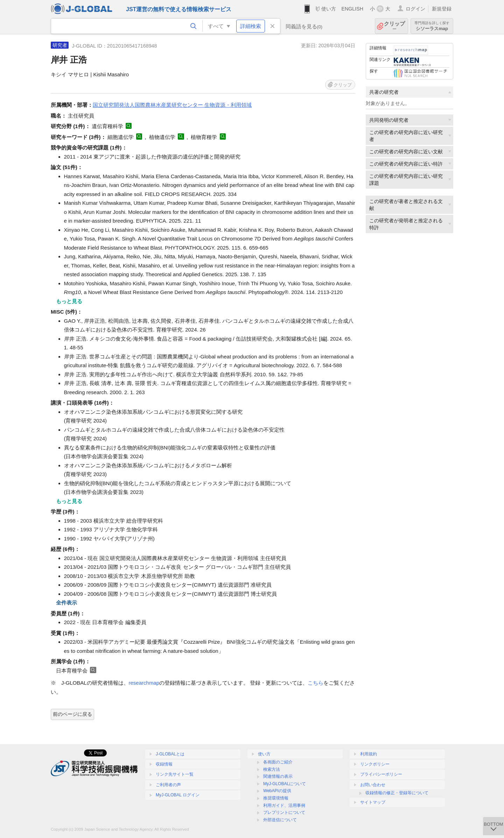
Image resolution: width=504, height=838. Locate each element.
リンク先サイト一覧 (175, 774)
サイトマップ (373, 802)
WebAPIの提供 (277, 791)
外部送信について (280, 820)
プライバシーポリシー (381, 774)
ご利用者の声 (168, 785)
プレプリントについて (284, 812)
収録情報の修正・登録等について (397, 793)
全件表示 (66, 603)
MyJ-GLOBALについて (285, 784)
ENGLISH (352, 9)
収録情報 (164, 764)
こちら (316, 683)
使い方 (329, 9)
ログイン (415, 9)
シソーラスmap (432, 26)
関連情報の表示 (278, 776)
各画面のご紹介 (278, 762)
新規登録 (442, 9)
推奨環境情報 (276, 798)
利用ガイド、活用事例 (284, 805)
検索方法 (272, 769)
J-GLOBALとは (170, 754)
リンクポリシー (375, 764)
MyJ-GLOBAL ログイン (178, 795)
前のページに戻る (72, 714)
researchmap (144, 683)
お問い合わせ (373, 785)
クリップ (394, 26)
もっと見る (69, 301)
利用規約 (369, 754)
